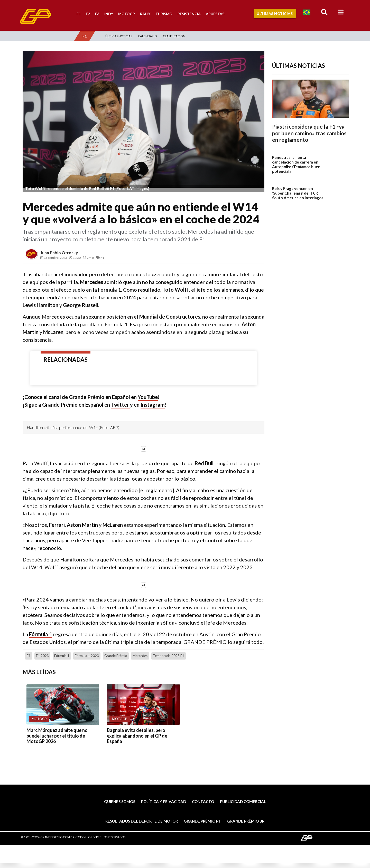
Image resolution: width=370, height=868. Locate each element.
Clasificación (174, 36)
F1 (79, 14)
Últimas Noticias (275, 13)
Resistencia (189, 14)
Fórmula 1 (41, 634)
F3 (97, 14)
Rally (145, 14)
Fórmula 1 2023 (87, 656)
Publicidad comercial (243, 802)
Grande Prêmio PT (202, 821)
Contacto (203, 802)
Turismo (164, 14)
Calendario (147, 36)
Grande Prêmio (116, 656)
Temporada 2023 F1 (169, 656)
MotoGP (127, 14)
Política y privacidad (164, 802)
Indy (109, 14)
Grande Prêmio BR (246, 821)
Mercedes (140, 656)
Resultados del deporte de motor (142, 821)
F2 (88, 14)
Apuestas (215, 14)
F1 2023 (42, 656)
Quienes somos (120, 802)
